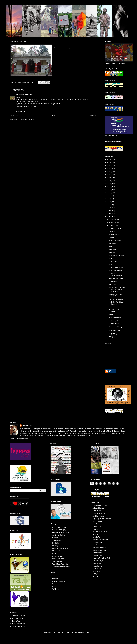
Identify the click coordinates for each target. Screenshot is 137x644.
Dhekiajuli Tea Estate (116, 278)
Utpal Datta (96, 571)
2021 (109, 175)
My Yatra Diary (57, 551)
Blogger (90, 633)
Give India (56, 579)
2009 (109, 211)
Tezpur (111, 315)
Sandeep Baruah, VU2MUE (102, 558)
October (112, 226)
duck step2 (112, 249)
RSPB (54, 587)
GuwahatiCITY (57, 538)
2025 (109, 162)
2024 (109, 166)
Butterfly (111, 258)
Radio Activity (97, 555)
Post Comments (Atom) (28, 119)
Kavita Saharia (98, 542)
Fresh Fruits (113, 261)
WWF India (56, 589)
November (113, 223)
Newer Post (15, 116)
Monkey (111, 237)
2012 (109, 202)
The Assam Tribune (19, 626)
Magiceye (56, 546)
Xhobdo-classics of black (61, 567)
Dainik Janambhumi (19, 624)
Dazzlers (96, 529)
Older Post (93, 116)
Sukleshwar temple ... (116, 270)
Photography (113, 281)
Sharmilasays (97, 566)
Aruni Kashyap (98, 521)
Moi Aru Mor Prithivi (99, 548)
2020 (109, 178)
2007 (109, 217)
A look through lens (59, 527)
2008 (109, 214)
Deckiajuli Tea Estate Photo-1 (116, 295)
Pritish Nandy (97, 553)
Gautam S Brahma (59, 535)
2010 (109, 208)
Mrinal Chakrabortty (99, 550)
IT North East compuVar (101, 540)
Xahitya (95, 574)
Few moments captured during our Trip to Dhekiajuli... (117, 289)
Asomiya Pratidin (18, 618)
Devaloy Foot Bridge (116, 327)
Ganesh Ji (112, 284)
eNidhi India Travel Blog (61, 533)
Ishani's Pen (97, 537)
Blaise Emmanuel (23, 94)
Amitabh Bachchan (99, 513)
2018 (109, 184)
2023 (109, 169)
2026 (109, 159)
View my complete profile (19, 438)
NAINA (55, 554)
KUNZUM (56, 543)
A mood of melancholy (116, 255)
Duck (110, 246)
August (112, 334)
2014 (109, 196)
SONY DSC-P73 (114, 234)
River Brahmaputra (115, 318)
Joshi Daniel (57, 540)
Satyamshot (97, 563)
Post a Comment (19, 111)
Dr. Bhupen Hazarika (100, 532)
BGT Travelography (59, 530)
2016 (109, 190)
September (113, 331)
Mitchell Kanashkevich (60, 548)
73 (16, 580)
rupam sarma (27, 426)
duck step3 (112, 252)
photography (113, 243)
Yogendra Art (97, 577)
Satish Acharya (98, 561)
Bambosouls (97, 526)
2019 (109, 181)
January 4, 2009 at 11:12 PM (26, 107)
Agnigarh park (113, 321)
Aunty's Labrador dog (116, 267)
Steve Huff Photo (58, 559)
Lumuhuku (96, 545)
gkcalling (96, 534)
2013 (109, 199)
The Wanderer (57, 561)
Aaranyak (56, 576)
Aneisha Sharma (98, 516)
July (111, 337)
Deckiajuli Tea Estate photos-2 (116, 303)
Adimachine (97, 511)
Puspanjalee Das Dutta (100, 505)
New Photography (115, 240)
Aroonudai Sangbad (19, 616)
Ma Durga (112, 231)
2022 (109, 172)
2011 (109, 205)
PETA (54, 584)
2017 (109, 187)
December (113, 220)
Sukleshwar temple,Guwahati (115, 274)
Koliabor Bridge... (115, 324)
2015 (109, 193)
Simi (110, 264)
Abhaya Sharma (98, 508)
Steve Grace (97, 569)
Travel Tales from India (60, 564)
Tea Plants (112, 307)
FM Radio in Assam (115, 228)
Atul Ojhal (96, 524)
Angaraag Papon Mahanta (102, 519)
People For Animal (59, 581)
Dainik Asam (17, 621)
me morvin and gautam (117, 299)
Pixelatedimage (58, 556)
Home (54, 116)
